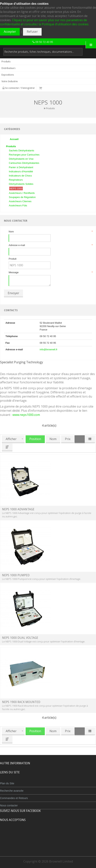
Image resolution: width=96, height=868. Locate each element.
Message (50, 272)
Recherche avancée (12, 791)
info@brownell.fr (49, 349)
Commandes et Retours (14, 798)
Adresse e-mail (50, 245)
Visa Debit (65, 834)
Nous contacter (9, 805)
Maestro (53, 834)
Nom (50, 232)
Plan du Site (7, 783)
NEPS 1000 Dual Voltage (20, 638)
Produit (13, 259)
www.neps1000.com (26, 415)
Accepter (10, 32)
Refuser (32, 32)
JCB (42, 834)
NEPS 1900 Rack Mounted (21, 702)
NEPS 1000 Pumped (16, 575)
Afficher (11, 439)
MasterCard (31, 834)
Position (35, 439)
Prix (68, 439)
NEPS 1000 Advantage (18, 509)
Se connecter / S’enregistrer (19, 88)
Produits (50, 108)
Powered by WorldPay (48, 844)
